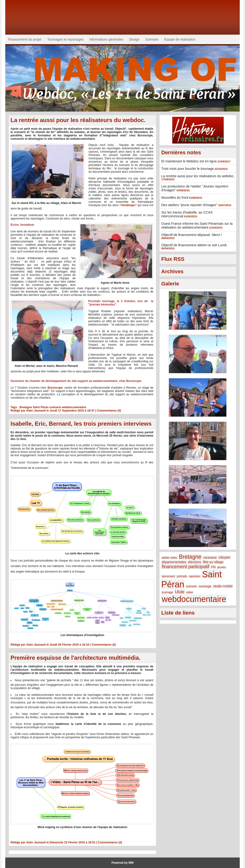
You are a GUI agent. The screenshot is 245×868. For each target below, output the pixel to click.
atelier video (170, 558)
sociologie (205, 586)
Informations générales (106, 39)
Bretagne (26, 407)
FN (213, 567)
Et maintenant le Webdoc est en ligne (189, 161)
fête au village (213, 562)
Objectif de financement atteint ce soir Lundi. (194, 245)
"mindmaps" (128, 205)
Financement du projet (25, 39)
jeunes (221, 567)
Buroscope (55, 388)
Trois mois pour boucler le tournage (188, 169)
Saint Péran (41, 407)
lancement (168, 576)
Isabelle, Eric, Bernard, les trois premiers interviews (81, 424)
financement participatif (186, 567)
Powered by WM (122, 863)
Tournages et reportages (65, 39)
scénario (55, 407)
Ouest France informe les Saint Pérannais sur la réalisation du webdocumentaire (197, 225)
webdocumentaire (74, 407)
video (190, 592)
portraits (182, 576)
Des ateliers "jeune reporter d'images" (189, 205)
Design (134, 39)
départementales (174, 562)
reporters (195, 576)
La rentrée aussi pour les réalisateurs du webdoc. (78, 120)
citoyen (224, 557)
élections (195, 562)
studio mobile (223, 586)
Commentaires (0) (109, 411)
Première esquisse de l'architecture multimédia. (75, 658)
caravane (210, 557)
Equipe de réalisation (180, 39)
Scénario (152, 39)
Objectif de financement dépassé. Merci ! (192, 235)
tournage (167, 592)
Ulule (180, 592)
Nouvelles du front (175, 198)
